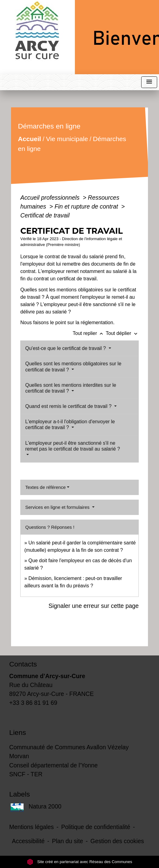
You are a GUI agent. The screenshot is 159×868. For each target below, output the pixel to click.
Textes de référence (45, 487)
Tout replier (89, 333)
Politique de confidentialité (96, 827)
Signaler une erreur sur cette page (94, 606)
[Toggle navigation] (149, 82)
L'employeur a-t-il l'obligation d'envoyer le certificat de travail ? (70, 424)
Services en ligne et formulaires (58, 507)
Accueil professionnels (51, 198)
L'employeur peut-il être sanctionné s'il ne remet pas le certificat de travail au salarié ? (73, 446)
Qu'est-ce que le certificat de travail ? (66, 348)
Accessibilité (28, 841)
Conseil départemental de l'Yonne (53, 765)
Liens (18, 732)
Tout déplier (122, 333)
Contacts (23, 664)
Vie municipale (67, 139)
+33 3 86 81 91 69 (33, 703)
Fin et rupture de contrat (87, 206)
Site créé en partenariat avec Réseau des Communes (80, 862)
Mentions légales (31, 827)
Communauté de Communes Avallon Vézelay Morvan (69, 752)
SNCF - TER (26, 774)
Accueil (30, 139)
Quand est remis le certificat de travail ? (69, 406)
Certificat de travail (45, 215)
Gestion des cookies (117, 841)
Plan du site (67, 841)
